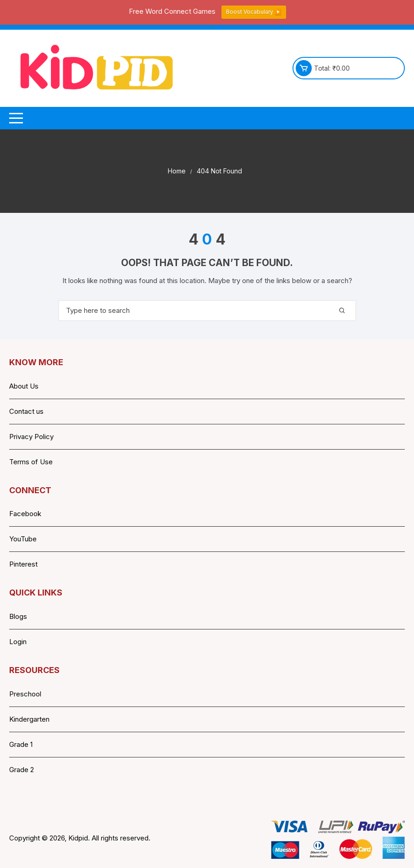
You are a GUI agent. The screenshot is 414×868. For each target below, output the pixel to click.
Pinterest (23, 564)
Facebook (25, 514)
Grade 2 (22, 770)
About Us (24, 386)
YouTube (23, 539)
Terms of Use (31, 462)
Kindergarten (29, 719)
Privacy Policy (31, 437)
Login (18, 642)
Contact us (26, 411)
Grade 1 (21, 744)
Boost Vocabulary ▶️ (254, 12)
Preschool (25, 694)
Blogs (18, 616)
